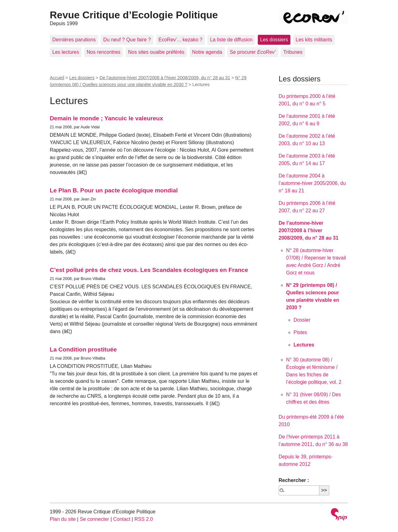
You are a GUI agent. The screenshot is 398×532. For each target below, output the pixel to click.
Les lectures (66, 52)
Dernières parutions (74, 40)
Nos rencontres (104, 52)
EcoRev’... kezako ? (180, 40)
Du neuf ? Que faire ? (127, 40)
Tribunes (293, 52)
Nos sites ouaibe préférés (156, 52)
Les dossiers (274, 40)
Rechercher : (294, 480)
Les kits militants (314, 40)
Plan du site (63, 519)
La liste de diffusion (231, 40)
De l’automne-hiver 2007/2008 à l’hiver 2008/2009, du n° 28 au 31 (165, 78)
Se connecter (95, 519)
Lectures (304, 345)
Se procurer (253, 52)
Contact (122, 519)
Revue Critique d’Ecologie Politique (134, 15)
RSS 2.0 (144, 519)
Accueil (57, 78)
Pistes (300, 332)
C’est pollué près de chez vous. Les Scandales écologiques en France (149, 270)
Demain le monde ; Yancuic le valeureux (106, 118)
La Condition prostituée (83, 349)
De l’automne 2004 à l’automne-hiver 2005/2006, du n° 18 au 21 (312, 183)
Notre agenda (207, 52)
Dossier (302, 320)
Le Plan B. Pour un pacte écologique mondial (114, 190)
